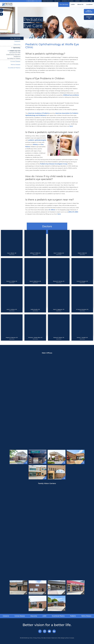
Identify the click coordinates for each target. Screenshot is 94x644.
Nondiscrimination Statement (49, 638)
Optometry (17, 48)
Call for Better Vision (34, 1)
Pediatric (73, 616)
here (71, 126)
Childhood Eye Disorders (13, 55)
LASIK (44, 616)
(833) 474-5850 (73, 212)
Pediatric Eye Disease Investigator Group (54, 164)
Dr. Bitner (52, 210)
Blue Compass (70, 638)
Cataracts (17, 41)
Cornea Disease (15, 61)
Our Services (15, 38)
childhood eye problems (71, 95)
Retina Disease (16, 65)
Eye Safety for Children (14, 58)
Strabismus (17, 56)
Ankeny (35, 144)
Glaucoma (17, 44)
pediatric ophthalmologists (37, 140)
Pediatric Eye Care (15, 51)
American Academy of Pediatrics (39, 113)
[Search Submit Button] (91, 1)
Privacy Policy (37, 638)
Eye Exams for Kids (15, 53)
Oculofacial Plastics (14, 68)
